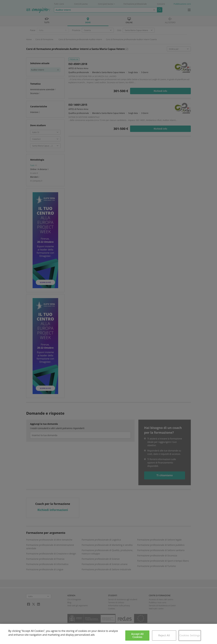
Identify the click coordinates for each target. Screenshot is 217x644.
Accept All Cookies (137, 635)
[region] (108, 634)
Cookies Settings (190, 635)
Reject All (164, 635)
